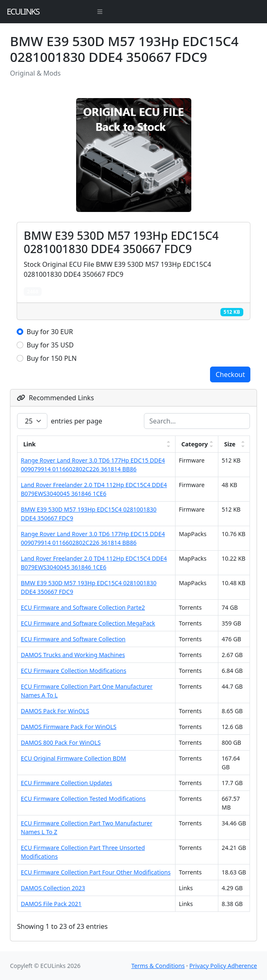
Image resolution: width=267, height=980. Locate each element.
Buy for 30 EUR (50, 332)
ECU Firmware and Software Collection (73, 639)
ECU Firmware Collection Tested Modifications (83, 799)
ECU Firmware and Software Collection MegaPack (88, 623)
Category (195, 444)
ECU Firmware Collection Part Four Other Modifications (96, 872)
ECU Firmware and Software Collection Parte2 (83, 607)
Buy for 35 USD (50, 345)
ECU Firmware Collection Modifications (74, 671)
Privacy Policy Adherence (223, 966)
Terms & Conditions (158, 966)
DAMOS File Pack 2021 (51, 904)
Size (230, 444)
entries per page (60, 421)
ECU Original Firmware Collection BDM (73, 758)
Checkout (230, 374)
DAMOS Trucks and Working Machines (73, 655)
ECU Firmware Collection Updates (67, 783)
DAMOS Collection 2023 (53, 888)
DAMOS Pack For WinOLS (55, 711)
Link (30, 444)
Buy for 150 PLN (52, 358)
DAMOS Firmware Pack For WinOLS (69, 727)
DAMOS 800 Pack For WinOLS (61, 742)
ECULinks (23, 11)
